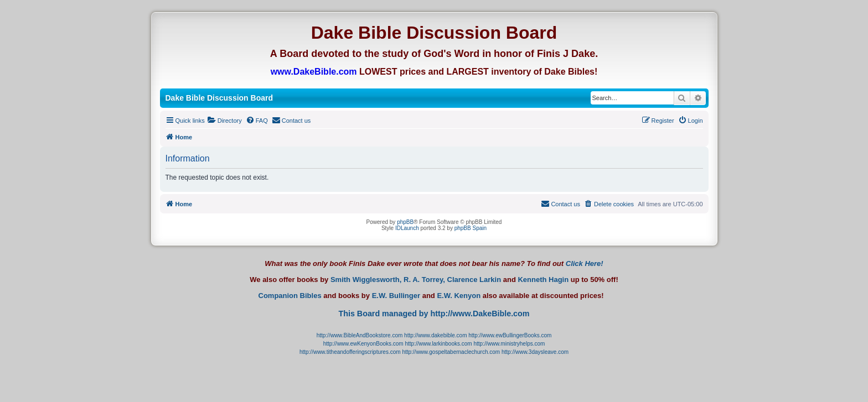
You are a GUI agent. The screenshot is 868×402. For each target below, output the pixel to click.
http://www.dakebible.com (435, 335)
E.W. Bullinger (396, 296)
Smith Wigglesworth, (366, 280)
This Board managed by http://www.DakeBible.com (434, 314)
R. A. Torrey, (424, 280)
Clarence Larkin (474, 280)
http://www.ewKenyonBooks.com (363, 344)
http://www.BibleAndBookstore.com (360, 335)
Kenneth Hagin (543, 280)
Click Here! (585, 263)
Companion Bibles (290, 296)
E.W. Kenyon (459, 296)
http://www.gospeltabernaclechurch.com (451, 352)
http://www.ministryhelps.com (509, 344)
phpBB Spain (471, 228)
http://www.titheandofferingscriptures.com (350, 352)
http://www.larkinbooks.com (438, 344)
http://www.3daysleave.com (535, 352)
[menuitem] (225, 121)
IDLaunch (407, 228)
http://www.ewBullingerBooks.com (510, 335)
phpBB (405, 222)
